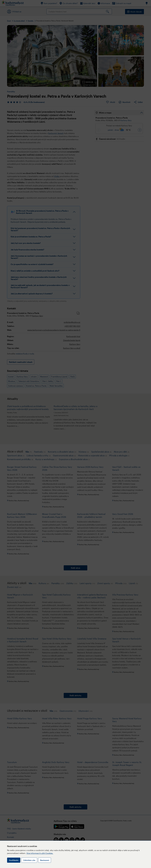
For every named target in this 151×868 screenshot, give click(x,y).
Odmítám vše (29, 860)
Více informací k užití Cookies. (40, 853)
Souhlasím (14, 860)
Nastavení (45, 860)
